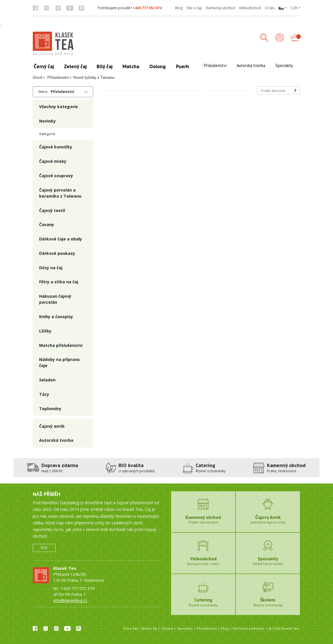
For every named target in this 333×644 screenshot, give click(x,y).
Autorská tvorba (56, 440)
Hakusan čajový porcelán (55, 299)
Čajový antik (52, 426)
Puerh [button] (182, 66)
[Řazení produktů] (279, 90)
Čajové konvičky (56, 147)
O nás (270, 8)
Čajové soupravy (56, 176)
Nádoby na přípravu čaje (59, 362)
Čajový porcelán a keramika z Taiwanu (60, 193)
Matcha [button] (131, 66)
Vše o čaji (194, 8)
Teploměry (50, 409)
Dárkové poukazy (57, 253)
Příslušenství (58, 77)
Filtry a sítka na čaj (59, 282)
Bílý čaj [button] (105, 66)
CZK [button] (294, 8)
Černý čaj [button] (44, 66)
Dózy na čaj (51, 268)
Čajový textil (52, 210)
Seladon (47, 380)
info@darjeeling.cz (70, 600)
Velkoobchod (250, 8)
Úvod (37, 77)
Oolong (167, 628)
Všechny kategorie (59, 107)
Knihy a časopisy (56, 317)
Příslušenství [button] (215, 65)
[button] (282, 8)
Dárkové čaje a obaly (61, 239)
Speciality (185, 628)
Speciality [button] (284, 65)
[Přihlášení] (280, 38)
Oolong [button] (157, 66)
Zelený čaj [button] (75, 66)
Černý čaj (130, 628)
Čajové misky (53, 161)
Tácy (44, 394)
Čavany (47, 224)
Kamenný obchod (221, 8)
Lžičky (45, 331)
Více (44, 548)
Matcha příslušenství (61, 345)
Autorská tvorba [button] (251, 65)
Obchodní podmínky (248, 628)
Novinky (47, 121)
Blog (179, 8)
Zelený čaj (149, 628)
